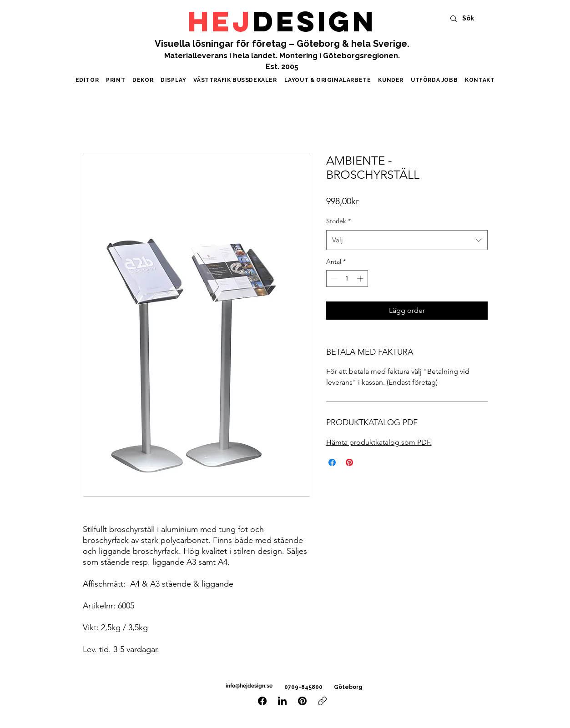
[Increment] (361, 279)
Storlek (338, 221)
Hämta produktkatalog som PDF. (379, 442)
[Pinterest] (302, 701)
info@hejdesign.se (248, 686)
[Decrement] (333, 279)
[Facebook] (262, 701)
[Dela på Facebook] (332, 462)
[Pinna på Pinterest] (349, 462)
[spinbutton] (347, 279)
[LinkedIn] (282, 701)
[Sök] (472, 18)
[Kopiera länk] (322, 701)
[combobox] (407, 240)
